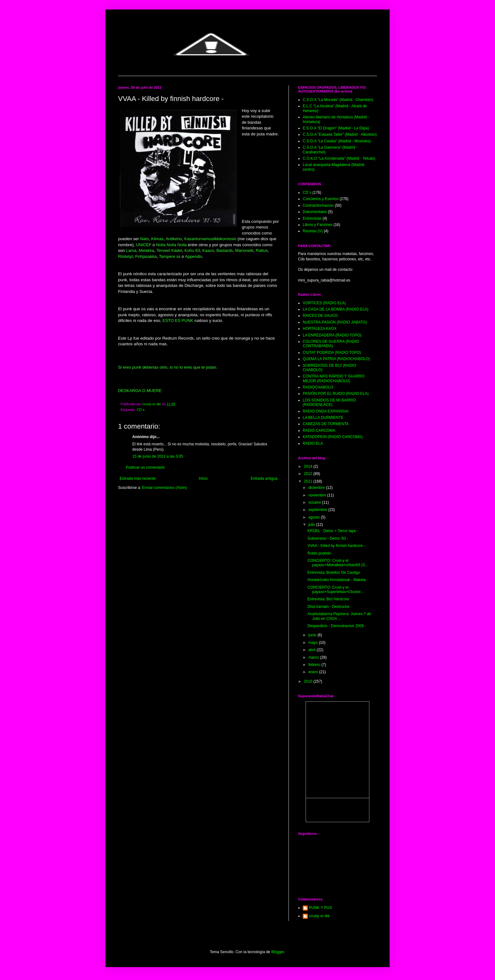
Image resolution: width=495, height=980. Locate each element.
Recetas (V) (313, 231)
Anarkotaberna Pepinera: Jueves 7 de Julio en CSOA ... (339, 616)
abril (313, 650)
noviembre (318, 495)
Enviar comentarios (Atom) (164, 488)
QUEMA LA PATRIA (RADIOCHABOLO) (336, 359)
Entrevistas (312, 218)
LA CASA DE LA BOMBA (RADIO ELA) (336, 309)
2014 (309, 466)
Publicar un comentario (145, 467)
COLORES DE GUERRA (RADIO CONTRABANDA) (331, 344)
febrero (315, 665)
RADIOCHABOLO (318, 387)
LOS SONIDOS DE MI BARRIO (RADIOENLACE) (329, 402)
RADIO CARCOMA (319, 431)
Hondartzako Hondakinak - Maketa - (338, 580)
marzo (314, 657)
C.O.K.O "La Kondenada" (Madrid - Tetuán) (339, 158)
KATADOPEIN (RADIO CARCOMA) (333, 437)
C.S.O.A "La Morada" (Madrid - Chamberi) (338, 100)
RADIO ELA (313, 443)
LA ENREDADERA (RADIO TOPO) (332, 335)
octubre (315, 502)
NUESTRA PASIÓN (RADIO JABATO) (335, 322)
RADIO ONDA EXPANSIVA (326, 411)
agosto (315, 517)
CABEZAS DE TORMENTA (326, 424)
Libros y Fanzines (318, 225)
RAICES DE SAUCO (320, 316)
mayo (314, 643)
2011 (309, 481)
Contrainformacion (318, 205)
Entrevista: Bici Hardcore (328, 599)
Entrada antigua (264, 478)
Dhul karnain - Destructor (328, 607)
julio (312, 525)
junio (313, 635)
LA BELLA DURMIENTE (323, 418)
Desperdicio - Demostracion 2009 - (337, 626)
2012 (309, 474)
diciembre (317, 488)
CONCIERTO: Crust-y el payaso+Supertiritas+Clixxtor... (336, 590)
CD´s (141, 410)
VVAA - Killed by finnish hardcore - (336, 546)
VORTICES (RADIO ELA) (324, 303)
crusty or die (319, 916)
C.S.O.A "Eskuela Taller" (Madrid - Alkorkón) (340, 134)
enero (314, 672)
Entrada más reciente (138, 478)
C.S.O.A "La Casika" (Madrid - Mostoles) (337, 141)
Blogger (278, 952)
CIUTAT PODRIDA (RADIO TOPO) (332, 353)
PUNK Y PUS (320, 908)
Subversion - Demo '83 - (328, 538)
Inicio (203, 478)
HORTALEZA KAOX (320, 329)
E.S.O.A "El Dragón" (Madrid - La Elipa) (336, 128)
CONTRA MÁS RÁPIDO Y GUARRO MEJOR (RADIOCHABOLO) (334, 378)
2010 (309, 681)
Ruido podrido (319, 553)
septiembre (318, 510)
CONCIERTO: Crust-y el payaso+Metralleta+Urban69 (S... (338, 563)
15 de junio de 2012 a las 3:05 (158, 456)
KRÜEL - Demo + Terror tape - (333, 531)
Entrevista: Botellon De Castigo (334, 573)
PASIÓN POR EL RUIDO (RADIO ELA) (336, 394)
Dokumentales (315, 212)
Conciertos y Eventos (321, 199)
